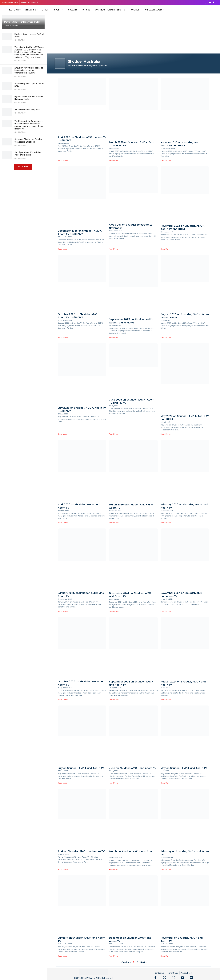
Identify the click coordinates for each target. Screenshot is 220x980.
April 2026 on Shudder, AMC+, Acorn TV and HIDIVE (82, 139)
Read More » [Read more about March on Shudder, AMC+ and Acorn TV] (114, 869)
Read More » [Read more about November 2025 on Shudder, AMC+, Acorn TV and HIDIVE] (166, 249)
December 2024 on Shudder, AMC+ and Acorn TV (131, 595)
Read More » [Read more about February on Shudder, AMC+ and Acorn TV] (166, 869)
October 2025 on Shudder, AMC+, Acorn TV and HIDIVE (79, 316)
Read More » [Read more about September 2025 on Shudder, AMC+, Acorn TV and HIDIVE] (114, 337)
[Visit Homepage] (3, 10)
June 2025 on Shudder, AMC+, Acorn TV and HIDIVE (132, 401)
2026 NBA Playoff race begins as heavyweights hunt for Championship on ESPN (29, 70)
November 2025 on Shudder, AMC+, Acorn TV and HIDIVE (183, 227)
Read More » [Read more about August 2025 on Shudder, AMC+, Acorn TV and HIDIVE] (166, 337)
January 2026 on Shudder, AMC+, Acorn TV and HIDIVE (181, 144)
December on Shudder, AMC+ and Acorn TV (130, 939)
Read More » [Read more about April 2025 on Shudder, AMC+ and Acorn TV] (63, 523)
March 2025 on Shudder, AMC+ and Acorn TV (131, 506)
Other (45, 10)
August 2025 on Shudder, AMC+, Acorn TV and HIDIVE (185, 316)
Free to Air (13, 10)
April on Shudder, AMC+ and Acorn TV (81, 851)
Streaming (30, 10)
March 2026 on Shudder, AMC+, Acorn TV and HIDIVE (133, 144)
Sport (58, 10)
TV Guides (134, 10)
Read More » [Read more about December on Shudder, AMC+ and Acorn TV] (114, 956)
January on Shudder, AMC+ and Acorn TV (82, 939)
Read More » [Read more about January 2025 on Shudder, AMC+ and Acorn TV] (63, 611)
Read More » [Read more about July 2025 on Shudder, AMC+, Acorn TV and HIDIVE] (63, 434)
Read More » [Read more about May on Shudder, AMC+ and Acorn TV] (166, 783)
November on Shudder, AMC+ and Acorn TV (182, 939)
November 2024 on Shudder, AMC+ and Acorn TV (182, 595)
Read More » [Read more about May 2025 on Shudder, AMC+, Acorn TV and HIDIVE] (166, 434)
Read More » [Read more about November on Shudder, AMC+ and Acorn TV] (166, 956)
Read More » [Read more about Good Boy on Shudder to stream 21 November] (114, 249)
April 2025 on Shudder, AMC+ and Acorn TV (79, 506)
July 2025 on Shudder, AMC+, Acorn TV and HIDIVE (82, 409)
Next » (143, 962)
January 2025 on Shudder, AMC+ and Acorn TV (81, 595)
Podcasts (72, 10)
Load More (23, 167)
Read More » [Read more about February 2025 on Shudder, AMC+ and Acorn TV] (166, 523)
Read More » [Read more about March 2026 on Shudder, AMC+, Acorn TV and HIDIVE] (114, 160)
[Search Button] (205, 2)
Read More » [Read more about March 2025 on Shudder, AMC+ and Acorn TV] (114, 523)
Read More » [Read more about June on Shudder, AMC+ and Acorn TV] (114, 783)
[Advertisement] (134, 36)
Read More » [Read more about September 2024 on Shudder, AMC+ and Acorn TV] (114, 700)
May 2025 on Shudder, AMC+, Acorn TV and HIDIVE (185, 418)
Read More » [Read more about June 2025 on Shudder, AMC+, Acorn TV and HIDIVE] (114, 434)
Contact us (25, 2)
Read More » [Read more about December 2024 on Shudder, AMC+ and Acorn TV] (114, 611)
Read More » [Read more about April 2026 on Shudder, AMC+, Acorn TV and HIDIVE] (63, 160)
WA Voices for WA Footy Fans (27, 110)
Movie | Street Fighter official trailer (22, 22)
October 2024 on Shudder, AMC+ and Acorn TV (81, 683)
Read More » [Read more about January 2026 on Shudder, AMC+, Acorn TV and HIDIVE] (166, 160)
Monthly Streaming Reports (110, 10)
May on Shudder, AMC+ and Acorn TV (184, 768)
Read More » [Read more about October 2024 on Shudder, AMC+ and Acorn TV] (63, 700)
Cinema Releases (154, 10)
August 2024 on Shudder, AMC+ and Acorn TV (183, 683)
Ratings (86, 10)
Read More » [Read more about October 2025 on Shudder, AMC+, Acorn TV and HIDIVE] (63, 337)
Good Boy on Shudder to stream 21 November (131, 226)
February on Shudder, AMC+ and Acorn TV (185, 853)
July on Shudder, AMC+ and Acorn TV (81, 768)
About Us (35, 2)
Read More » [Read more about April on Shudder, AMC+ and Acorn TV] (63, 869)
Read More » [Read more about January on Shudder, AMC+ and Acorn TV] (63, 956)
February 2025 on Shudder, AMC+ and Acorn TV (184, 506)
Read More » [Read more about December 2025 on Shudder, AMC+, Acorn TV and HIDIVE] (63, 249)
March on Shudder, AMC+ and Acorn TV (132, 853)
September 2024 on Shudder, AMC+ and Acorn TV (131, 683)
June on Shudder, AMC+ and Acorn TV (133, 768)
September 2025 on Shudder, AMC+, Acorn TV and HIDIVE (132, 321)
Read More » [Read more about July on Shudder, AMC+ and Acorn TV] (63, 783)
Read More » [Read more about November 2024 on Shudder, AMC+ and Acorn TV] (166, 611)
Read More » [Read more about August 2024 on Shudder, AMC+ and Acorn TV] (166, 700)
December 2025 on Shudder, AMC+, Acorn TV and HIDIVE (80, 232)
